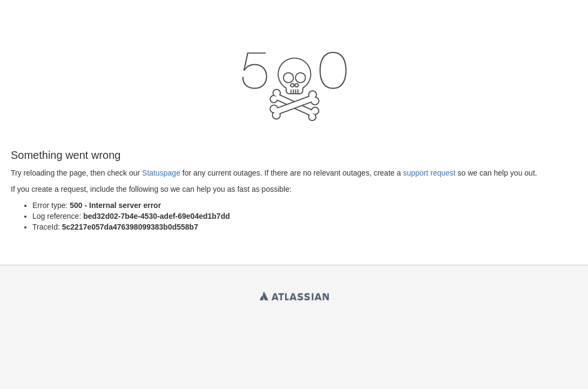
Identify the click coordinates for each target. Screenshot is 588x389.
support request (429, 173)
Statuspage (161, 173)
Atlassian (294, 294)
